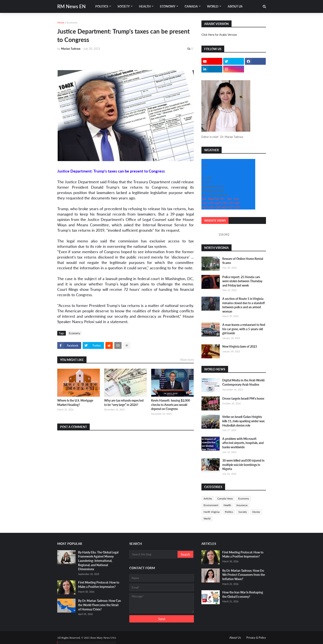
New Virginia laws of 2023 (240, 346)
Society (243, 512)
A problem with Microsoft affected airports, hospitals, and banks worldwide (243, 443)
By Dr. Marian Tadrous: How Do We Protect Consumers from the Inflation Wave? (244, 575)
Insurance (242, 505)
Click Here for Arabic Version (219, 35)
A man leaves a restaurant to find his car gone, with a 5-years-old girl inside (244, 329)
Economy (72, 22)
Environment (211, 505)
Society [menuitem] (124, 6)
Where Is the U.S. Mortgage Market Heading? (75, 403)
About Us (235, 638)
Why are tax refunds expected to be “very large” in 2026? (124, 403)
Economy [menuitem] (168, 6)
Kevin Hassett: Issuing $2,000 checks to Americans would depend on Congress (171, 405)
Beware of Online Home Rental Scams (243, 261)
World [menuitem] (213, 6)
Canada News (225, 498)
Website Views (215, 220)
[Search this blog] (154, 554)
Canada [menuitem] (191, 6)
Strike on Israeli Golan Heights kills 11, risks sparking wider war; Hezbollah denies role (244, 421)
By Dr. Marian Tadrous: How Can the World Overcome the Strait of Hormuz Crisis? (100, 605)
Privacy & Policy (256, 638)
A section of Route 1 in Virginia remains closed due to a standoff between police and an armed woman (244, 305)
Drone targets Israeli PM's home (243, 398)
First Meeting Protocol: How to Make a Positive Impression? (99, 585)
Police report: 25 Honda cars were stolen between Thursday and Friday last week (242, 281)
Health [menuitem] (145, 6)
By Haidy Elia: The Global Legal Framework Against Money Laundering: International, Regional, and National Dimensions (98, 561)
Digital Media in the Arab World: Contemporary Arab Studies (244, 382)
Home (61, 22)
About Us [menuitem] (235, 6)
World (207, 518)
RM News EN (71, 6)
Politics (229, 512)
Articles (208, 498)
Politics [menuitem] (102, 6)
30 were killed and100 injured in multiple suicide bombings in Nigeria (243, 465)
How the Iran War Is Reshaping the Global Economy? (243, 594)
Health (227, 505)
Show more (187, 360)
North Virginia (212, 512)
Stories (256, 512)
